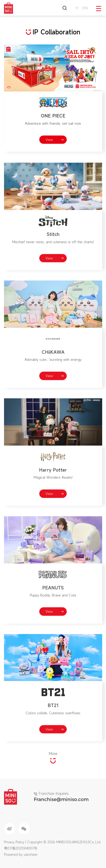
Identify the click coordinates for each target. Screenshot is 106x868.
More (53, 766)
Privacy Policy (14, 842)
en (85, 8)
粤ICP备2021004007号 (21, 848)
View (49, 140)
